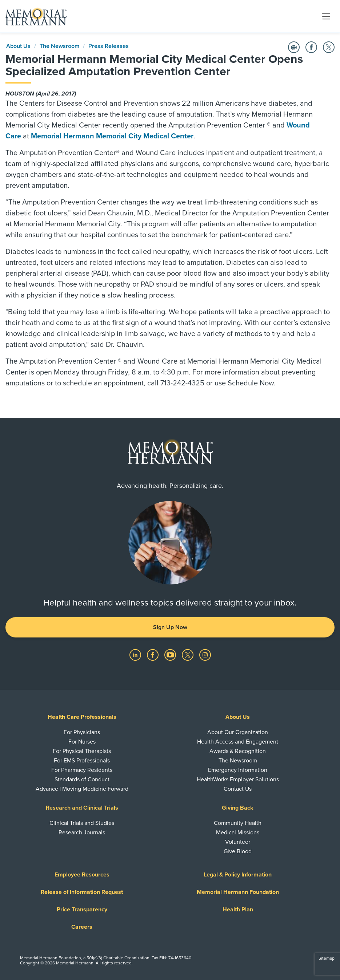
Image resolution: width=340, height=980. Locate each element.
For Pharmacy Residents (82, 770)
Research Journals (82, 833)
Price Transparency (82, 910)
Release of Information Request (82, 892)
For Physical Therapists (82, 751)
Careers (82, 927)
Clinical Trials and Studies (82, 823)
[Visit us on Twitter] (188, 655)
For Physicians (82, 732)
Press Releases (109, 46)
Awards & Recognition (238, 751)
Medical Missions (238, 833)
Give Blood (238, 851)
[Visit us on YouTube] (171, 655)
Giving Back (238, 808)
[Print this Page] (294, 47)
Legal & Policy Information (238, 875)
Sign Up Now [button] (170, 627)
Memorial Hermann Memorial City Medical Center (112, 136)
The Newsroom (59, 46)
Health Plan (238, 910)
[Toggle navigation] (326, 16)
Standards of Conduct (82, 779)
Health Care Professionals (82, 717)
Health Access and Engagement (238, 742)
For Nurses (82, 742)
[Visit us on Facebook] (153, 655)
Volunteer (238, 842)
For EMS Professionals (82, 761)
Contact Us (238, 789)
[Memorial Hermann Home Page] (36, 16)
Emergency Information (238, 770)
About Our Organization (238, 732)
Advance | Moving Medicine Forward (82, 789)
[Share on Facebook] (311, 47)
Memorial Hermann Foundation (238, 892)
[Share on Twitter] (329, 47)
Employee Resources (82, 875)
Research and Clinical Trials (82, 808)
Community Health (238, 823)
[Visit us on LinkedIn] (136, 655)
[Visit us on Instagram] (205, 655)
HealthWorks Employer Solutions (238, 779)
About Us (18, 46)
